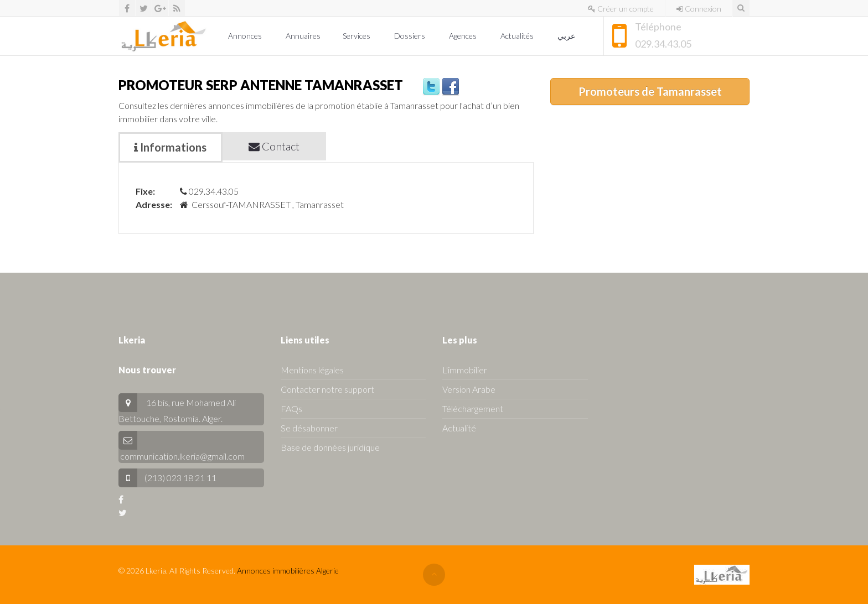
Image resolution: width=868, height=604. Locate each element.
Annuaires (303, 36)
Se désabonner (309, 428)
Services (357, 36)
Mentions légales (312, 370)
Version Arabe (469, 389)
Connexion (699, 9)
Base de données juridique (330, 447)
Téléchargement (473, 408)
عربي (567, 36)
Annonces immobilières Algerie (288, 571)
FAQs (291, 408)
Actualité (459, 428)
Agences (464, 36)
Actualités (518, 36)
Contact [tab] (274, 146)
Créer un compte (621, 9)
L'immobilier (465, 370)
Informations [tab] (170, 147)
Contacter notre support (327, 389)
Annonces (246, 36)
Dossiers (410, 36)
